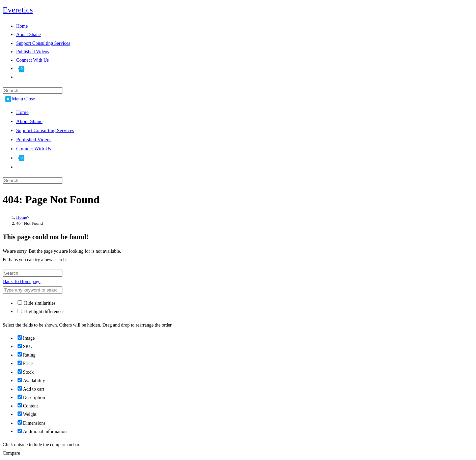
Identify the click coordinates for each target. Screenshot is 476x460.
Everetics (18, 10)
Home (22, 112)
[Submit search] (66, 182)
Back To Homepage (22, 282)
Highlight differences (41, 312)
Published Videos (34, 140)
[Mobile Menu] (24, 99)
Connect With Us (34, 149)
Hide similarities (36, 303)
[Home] (22, 217)
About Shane (29, 121)
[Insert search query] (33, 90)
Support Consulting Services (45, 130)
